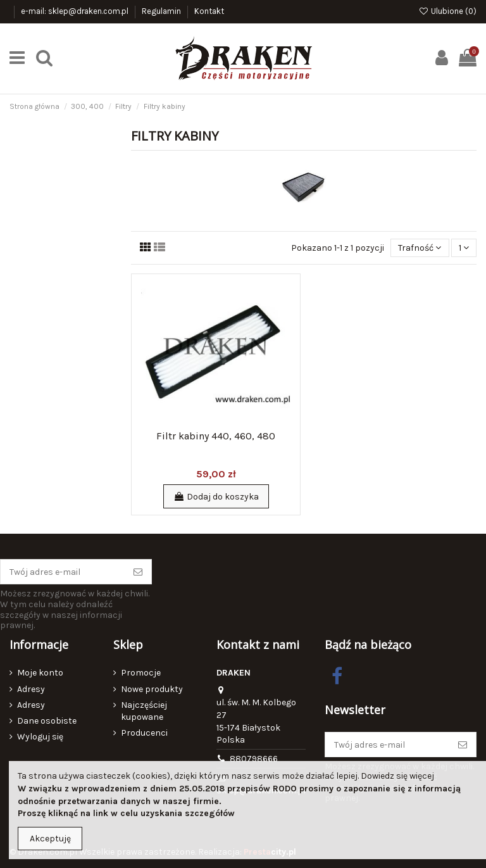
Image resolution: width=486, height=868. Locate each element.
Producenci (144, 733)
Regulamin (162, 11)
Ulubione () (447, 11)
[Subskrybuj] (138, 572)
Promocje (141, 673)
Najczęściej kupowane (144, 711)
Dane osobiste (47, 721)
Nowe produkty (152, 689)
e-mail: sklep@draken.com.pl (76, 11)
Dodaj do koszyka (216, 497)
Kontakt (209, 11)
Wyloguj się (40, 737)
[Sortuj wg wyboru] (420, 248)
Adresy (31, 689)
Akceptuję (50, 839)
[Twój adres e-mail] (63, 572)
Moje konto (40, 673)
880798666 (254, 759)
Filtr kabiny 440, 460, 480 (216, 436)
